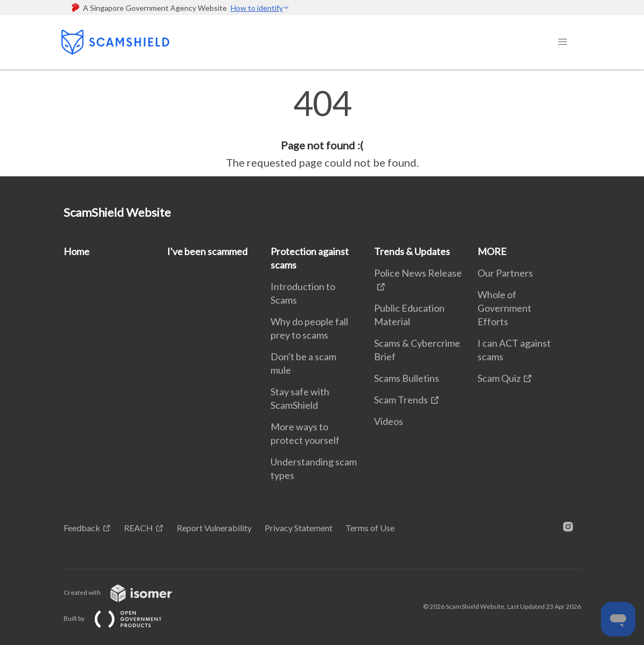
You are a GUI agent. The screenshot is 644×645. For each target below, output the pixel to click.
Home (77, 251)
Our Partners (505, 273)
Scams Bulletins (407, 378)
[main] (322, 128)
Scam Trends (401, 400)
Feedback (82, 528)
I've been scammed (207, 251)
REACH (139, 528)
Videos (389, 421)
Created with (126, 592)
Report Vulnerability (214, 528)
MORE (492, 251)
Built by (121, 618)
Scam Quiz (499, 378)
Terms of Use (370, 528)
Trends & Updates (412, 251)
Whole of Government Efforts (504, 308)
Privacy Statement (299, 528)
